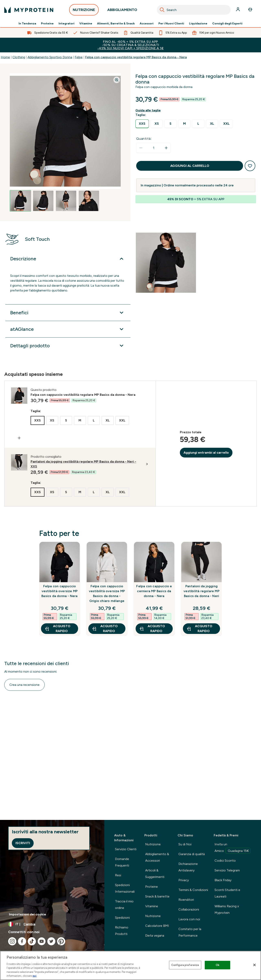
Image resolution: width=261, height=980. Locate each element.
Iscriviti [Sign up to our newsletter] (23, 843)
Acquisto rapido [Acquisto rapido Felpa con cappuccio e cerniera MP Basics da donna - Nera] (152, 629)
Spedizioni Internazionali (125, 888)
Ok (218, 965)
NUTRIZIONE (84, 11)
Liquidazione (198, 24)
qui (34, 976)
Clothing (19, 57)
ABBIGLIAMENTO (122, 11)
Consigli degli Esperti (227, 24)
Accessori (147, 24)
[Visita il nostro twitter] (51, 941)
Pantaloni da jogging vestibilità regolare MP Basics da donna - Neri (201, 591)
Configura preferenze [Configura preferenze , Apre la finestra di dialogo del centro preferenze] (185, 965)
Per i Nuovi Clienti (171, 24)
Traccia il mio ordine (124, 905)
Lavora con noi (189, 919)
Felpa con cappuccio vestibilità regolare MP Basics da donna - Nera (136, 57)
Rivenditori (186, 900)
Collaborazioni (189, 909)
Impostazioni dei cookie (28, 914)
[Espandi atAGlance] (68, 329)
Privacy (184, 880)
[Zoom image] (117, 80)
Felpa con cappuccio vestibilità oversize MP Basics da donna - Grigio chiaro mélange (107, 593)
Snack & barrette (157, 896)
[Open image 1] (20, 201)
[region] (130, 965)
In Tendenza (27, 24)
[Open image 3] (66, 201)
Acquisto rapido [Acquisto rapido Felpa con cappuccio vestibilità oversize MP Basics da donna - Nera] (58, 629)
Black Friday (223, 880)
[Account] (238, 10)
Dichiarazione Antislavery (188, 867)
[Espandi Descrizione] (68, 259)
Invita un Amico (232, 848)
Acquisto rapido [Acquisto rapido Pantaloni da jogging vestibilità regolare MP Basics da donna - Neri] (199, 629)
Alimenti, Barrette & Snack (116, 24)
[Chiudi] (254, 965)
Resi (118, 875)
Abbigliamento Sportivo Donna (50, 57)
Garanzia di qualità (192, 854)
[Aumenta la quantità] (166, 148)
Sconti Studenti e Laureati (227, 893)
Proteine (47, 24)
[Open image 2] (43, 201)
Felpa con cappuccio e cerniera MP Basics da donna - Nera (154, 591)
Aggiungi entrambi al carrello (206, 453)
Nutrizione (153, 844)
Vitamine (86, 24)
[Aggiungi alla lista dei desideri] (250, 166)
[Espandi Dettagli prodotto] (68, 346)
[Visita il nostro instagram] (12, 941)
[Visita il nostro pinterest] (61, 941)
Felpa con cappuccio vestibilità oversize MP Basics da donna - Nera (59, 591)
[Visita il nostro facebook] (22, 941)
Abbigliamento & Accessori (157, 857)
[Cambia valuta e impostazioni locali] (52, 924)
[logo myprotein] (29, 10)
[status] (154, 148)
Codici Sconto (225, 861)
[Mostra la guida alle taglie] (149, 110)
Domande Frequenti (122, 862)
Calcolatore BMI (157, 926)
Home (5, 57)
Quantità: (144, 139)
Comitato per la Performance (190, 932)
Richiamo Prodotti (122, 931)
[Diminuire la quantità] (141, 148)
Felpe (79, 57)
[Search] (162, 10)
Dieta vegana (155, 935)
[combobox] (194, 10)
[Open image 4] (89, 201)
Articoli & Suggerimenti (155, 874)
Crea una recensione (24, 685)
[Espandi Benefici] (68, 313)
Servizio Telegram (227, 870)
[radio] (142, 124)
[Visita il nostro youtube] (42, 941)
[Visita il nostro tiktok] (32, 941)
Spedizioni (122, 918)
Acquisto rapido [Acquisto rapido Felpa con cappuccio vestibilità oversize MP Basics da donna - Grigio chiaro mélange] (105, 629)
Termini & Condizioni (193, 890)
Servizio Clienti (126, 849)
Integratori (66, 24)
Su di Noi (185, 844)
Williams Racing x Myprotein (227, 909)
